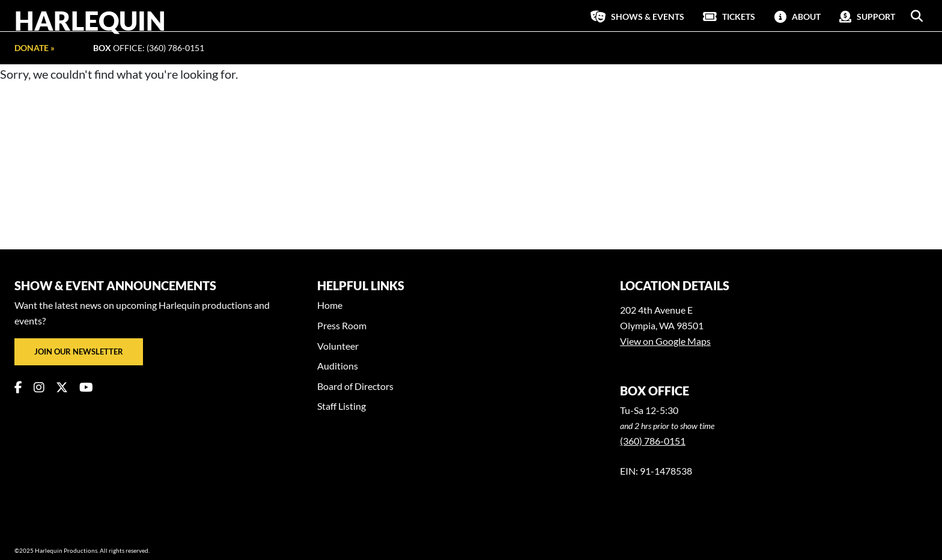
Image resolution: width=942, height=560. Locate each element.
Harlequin (90, 20)
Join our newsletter (79, 352)
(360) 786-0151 (653, 441)
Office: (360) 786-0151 (149, 48)
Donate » (35, 48)
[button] (917, 16)
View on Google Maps (665, 341)
